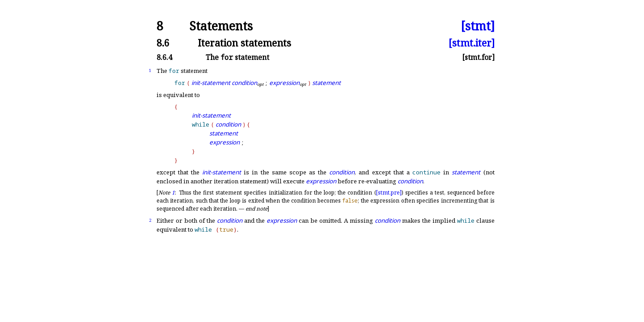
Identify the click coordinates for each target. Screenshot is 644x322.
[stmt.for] (478, 57)
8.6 (163, 43)
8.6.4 (164, 57)
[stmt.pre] (389, 193)
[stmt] (478, 26)
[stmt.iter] (472, 43)
